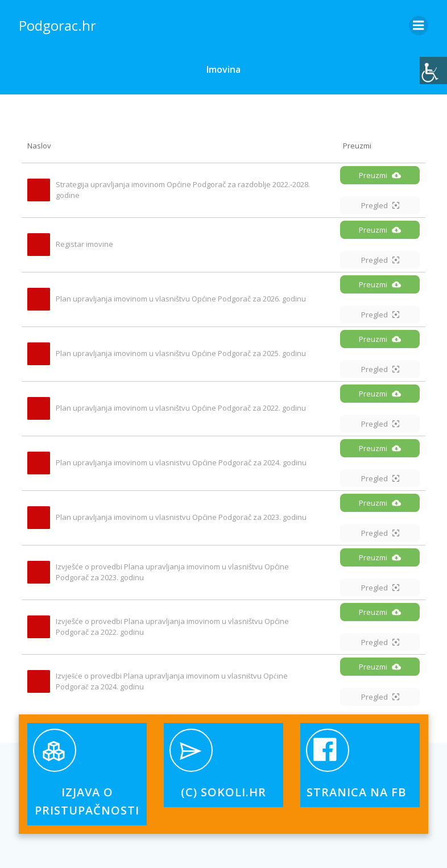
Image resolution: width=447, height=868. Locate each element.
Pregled (380, 205)
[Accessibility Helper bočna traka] (433, 71)
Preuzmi (380, 175)
